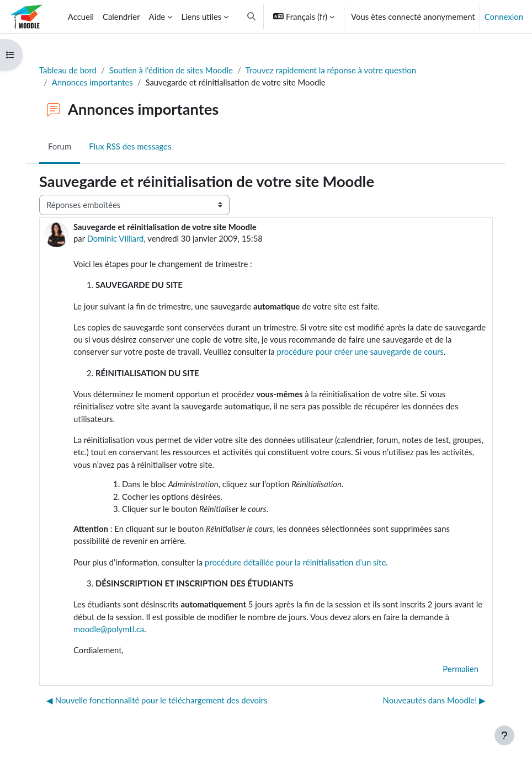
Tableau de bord (68, 70)
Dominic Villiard (116, 238)
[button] (251, 17)
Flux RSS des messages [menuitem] (130, 146)
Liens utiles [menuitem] (201, 17)
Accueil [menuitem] (81, 17)
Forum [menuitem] (60, 146)
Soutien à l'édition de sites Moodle (171, 70)
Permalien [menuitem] (461, 669)
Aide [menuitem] (157, 17)
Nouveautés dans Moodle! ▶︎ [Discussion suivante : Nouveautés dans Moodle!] (434, 700)
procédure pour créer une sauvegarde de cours (360, 351)
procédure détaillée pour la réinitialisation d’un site (295, 562)
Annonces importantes (92, 82)
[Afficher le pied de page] (504, 735)
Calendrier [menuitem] (121, 17)
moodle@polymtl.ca (109, 629)
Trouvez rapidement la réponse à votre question (331, 70)
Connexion (504, 17)
